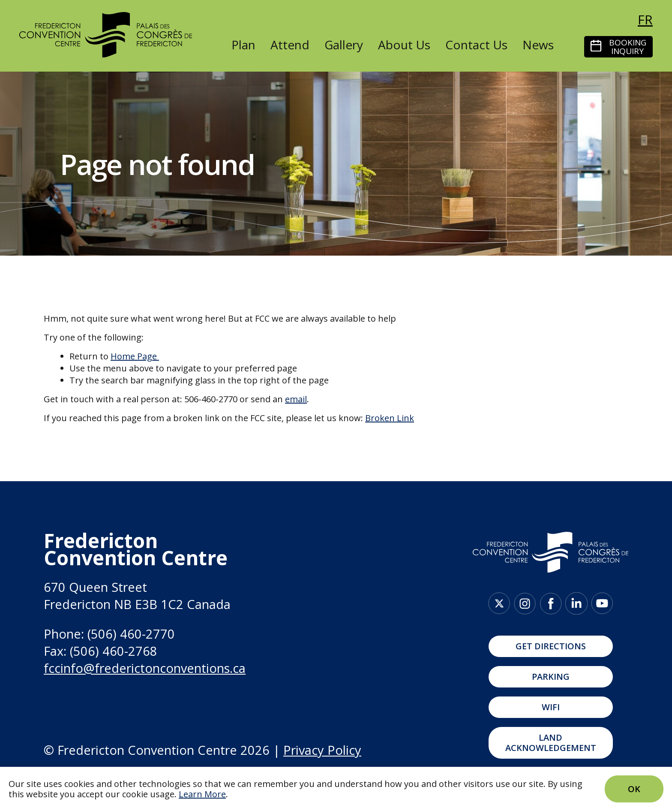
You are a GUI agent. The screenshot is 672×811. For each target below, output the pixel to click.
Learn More (202, 794)
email (296, 399)
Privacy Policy (322, 750)
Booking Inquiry (628, 47)
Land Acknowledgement (551, 743)
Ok (634, 789)
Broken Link (390, 418)
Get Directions (551, 646)
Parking (551, 677)
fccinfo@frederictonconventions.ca (145, 668)
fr (645, 20)
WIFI (551, 707)
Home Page (134, 356)
